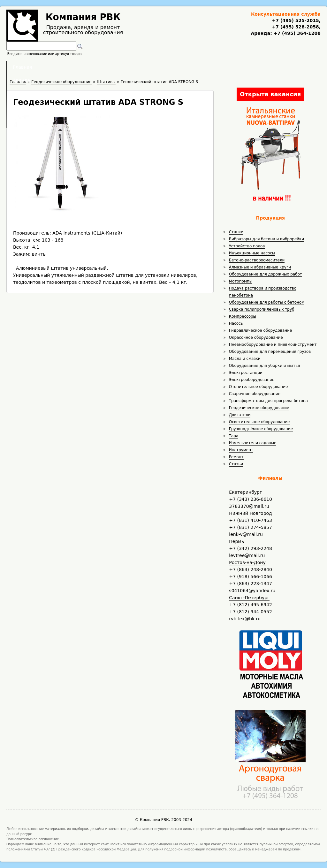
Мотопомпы (241, 281)
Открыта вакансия (270, 94)
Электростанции (246, 373)
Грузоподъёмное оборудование (261, 429)
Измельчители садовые (253, 443)
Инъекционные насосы (252, 253)
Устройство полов (247, 246)
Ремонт (236, 457)
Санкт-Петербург (249, 598)
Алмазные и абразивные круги (260, 267)
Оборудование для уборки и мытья (265, 366)
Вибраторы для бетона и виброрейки (266, 239)
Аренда (121, 67)
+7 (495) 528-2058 (295, 27)
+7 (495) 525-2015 (295, 20)
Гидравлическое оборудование (261, 330)
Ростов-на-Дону (247, 562)
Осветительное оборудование (259, 422)
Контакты (237, 67)
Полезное (158, 67)
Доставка (198, 67)
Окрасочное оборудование (256, 337)
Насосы (236, 323)
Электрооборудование (252, 380)
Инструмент (241, 450)
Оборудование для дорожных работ (266, 274)
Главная (85, 67)
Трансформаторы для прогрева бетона (268, 401)
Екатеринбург (245, 492)
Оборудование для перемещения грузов (270, 352)
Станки (236, 232)
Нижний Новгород (250, 513)
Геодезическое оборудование (259, 408)
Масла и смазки (245, 359)
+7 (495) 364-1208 (296, 33)
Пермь (236, 541)
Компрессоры (243, 316)
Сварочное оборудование (255, 394)
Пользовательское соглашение (33, 839)
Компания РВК (83, 17)
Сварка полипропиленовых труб (262, 309)
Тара (234, 436)
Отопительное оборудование (259, 387)
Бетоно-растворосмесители (257, 260)
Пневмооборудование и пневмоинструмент (273, 345)
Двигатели (240, 415)
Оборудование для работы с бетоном (267, 302)
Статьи (236, 464)
